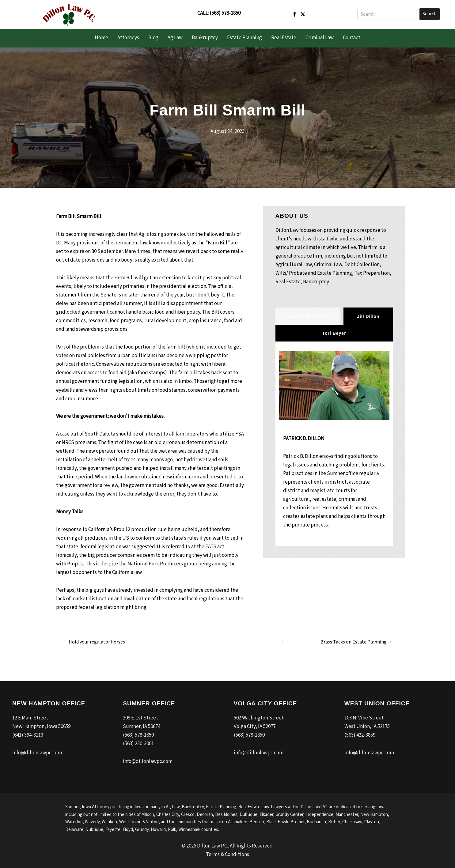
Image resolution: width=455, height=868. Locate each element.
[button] (430, 14)
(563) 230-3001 (138, 744)
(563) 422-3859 (360, 735)
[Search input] (387, 14)
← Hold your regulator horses (94, 642)
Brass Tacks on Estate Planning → (356, 642)
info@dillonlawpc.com (37, 753)
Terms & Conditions (227, 855)
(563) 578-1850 (225, 13)
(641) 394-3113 (28, 735)
